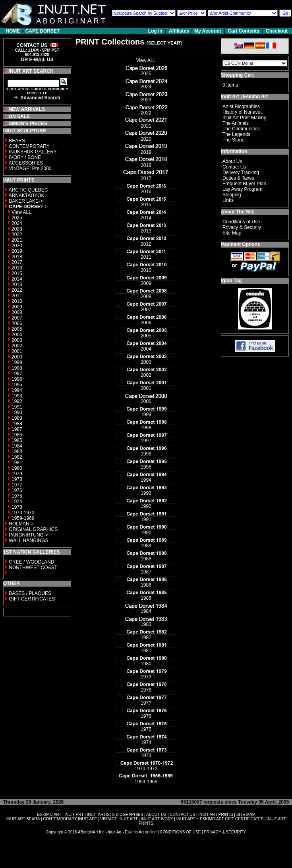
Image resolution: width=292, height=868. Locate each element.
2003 (17, 340)
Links (228, 200)
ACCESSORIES (26, 163)
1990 (17, 413)
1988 (17, 424)
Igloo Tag (231, 281)
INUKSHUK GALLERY (33, 152)
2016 (17, 268)
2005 (17, 329)
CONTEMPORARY (29, 146)
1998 (17, 368)
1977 (17, 485)
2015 (17, 273)
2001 (17, 351)
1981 (17, 463)
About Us (232, 161)
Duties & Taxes (238, 178)
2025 (17, 218)
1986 (17, 435)
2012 (17, 290)
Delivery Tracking (241, 172)
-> (28, 207)
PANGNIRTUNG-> (28, 535)
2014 (17, 279)
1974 (17, 502)
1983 (17, 451)
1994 (17, 390)
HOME (13, 31)
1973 (17, 507)
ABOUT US (156, 815)
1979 (17, 474)
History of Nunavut (242, 112)
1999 (17, 362)
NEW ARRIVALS (27, 109)
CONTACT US (182, 815)
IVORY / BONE (25, 157)
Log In (156, 31)
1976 (17, 490)
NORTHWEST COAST (32, 568)
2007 (17, 318)
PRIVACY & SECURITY (225, 832)
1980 (17, 468)
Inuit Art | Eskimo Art (244, 97)
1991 (17, 407)
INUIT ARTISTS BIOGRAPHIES (115, 815)
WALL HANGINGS (28, 541)
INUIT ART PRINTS (216, 815)
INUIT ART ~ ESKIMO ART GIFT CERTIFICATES (220, 819)
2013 (17, 285)
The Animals (236, 123)
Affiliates (179, 31)
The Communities (241, 129)
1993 (17, 396)
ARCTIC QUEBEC (28, 190)
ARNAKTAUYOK (27, 196)
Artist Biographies (241, 107)
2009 (17, 307)
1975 (17, 496)
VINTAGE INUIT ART (119, 819)
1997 (17, 374)
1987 (17, 429)
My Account (208, 31)
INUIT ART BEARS (23, 819)
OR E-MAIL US (37, 60)
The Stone (233, 140)
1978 (17, 479)
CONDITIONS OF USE (181, 832)
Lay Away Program (243, 189)
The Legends (236, 134)
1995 (17, 385)
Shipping (232, 195)
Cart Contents (243, 31)
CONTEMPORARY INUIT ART (70, 819)
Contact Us (234, 167)
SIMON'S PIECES (28, 124)
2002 (17, 346)
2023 (17, 229)
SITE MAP (246, 815)
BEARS (17, 141)
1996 (17, 379)
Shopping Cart (237, 75)
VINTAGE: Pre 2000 (30, 169)
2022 (17, 234)
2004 (17, 335)
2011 (17, 296)
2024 (17, 223)
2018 (17, 257)
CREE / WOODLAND (31, 562)
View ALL (21, 212)
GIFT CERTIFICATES (32, 599)
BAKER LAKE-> (26, 201)
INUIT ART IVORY (157, 819)
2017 (17, 262)
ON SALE (19, 116)
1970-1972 (23, 513)
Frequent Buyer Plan (244, 184)
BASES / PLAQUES (30, 593)
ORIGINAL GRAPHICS (33, 529)
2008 (17, 312)
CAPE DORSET (43, 31)
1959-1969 (23, 518)
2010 (17, 301)
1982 (17, 457)
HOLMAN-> (21, 524)
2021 (17, 240)
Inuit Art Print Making (245, 118)
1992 (17, 401)
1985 (17, 440)
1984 (17, 446)
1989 (17, 418)
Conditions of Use (241, 222)
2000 (17, 357)
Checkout (277, 31)
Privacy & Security (242, 227)
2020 (17, 246)
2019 (17, 251)
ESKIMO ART (49, 815)
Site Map (232, 233)
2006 (17, 324)
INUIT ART (74, 815)
